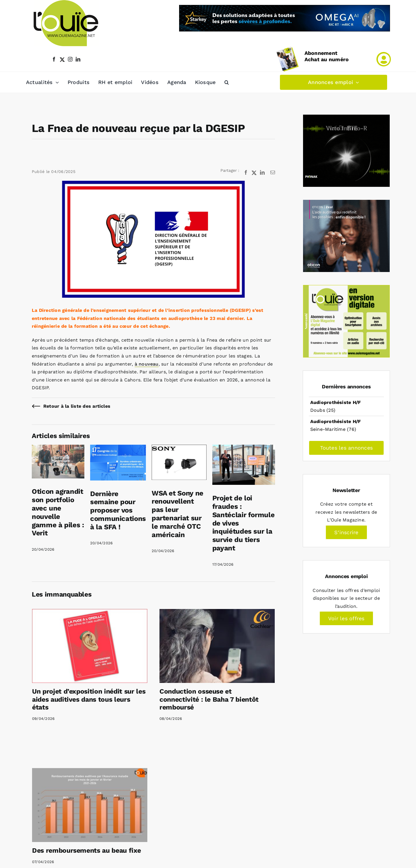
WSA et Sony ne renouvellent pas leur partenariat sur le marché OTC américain (178, 514)
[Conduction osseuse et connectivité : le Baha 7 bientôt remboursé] (217, 646)
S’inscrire (346, 532)
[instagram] (70, 59)
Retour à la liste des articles (77, 406)
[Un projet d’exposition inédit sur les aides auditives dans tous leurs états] (90, 646)
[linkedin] (78, 59)
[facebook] (54, 59)
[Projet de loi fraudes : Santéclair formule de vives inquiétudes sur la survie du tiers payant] (244, 449)
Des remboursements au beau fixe (86, 851)
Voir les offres (346, 618)
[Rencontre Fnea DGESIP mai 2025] (153, 239)
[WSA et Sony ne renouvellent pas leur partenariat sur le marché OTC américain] (179, 449)
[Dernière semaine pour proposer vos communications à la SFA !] (118, 449)
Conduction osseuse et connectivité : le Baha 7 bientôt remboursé (209, 699)
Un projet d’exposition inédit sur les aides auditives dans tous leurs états (89, 699)
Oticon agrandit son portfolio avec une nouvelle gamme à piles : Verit (58, 512)
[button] (227, 82)
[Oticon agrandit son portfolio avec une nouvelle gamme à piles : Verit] (58, 449)
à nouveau (147, 364)
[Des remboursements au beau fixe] (90, 805)
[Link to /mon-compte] (384, 59)
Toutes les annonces (347, 448)
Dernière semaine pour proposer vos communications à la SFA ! (118, 510)
